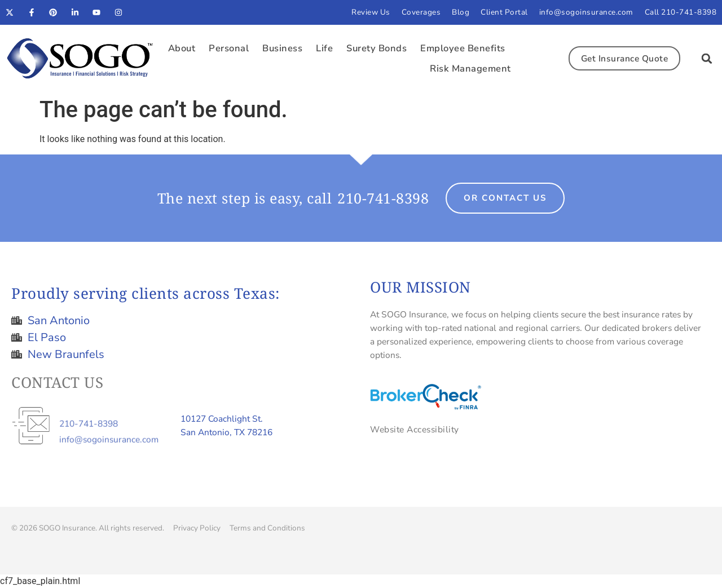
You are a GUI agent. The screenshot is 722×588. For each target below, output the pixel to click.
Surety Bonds (377, 48)
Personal (229, 48)
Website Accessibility (415, 429)
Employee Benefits (463, 48)
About (182, 48)
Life (324, 48)
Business (282, 48)
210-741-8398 (383, 198)
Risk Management (470, 68)
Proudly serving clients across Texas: (146, 293)
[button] (707, 59)
